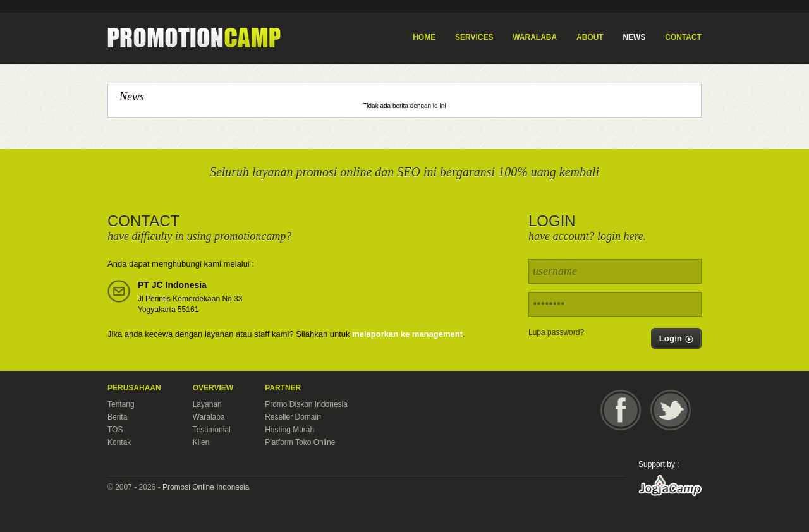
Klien (201, 442)
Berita (117, 417)
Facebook (621, 410)
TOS (115, 430)
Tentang (121, 404)
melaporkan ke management (407, 334)
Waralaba (209, 417)
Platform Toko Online (300, 442)
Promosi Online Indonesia (206, 487)
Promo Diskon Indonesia (306, 404)
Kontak (119, 442)
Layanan (207, 404)
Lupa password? (556, 332)
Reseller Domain (293, 417)
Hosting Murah (289, 430)
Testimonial (212, 430)
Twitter (671, 410)
